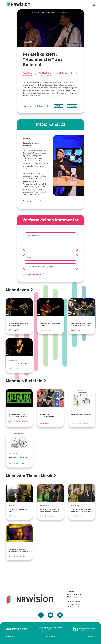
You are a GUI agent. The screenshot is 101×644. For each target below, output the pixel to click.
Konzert (26, 106)
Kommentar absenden (33, 274)
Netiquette (51, 636)
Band (27, 82)
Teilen (59, 106)
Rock (37, 106)
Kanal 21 (42, 73)
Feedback (72, 106)
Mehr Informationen (32, 202)
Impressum (91, 636)
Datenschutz (10, 636)
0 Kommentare (47, 75)
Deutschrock (44, 106)
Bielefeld (49, 73)
